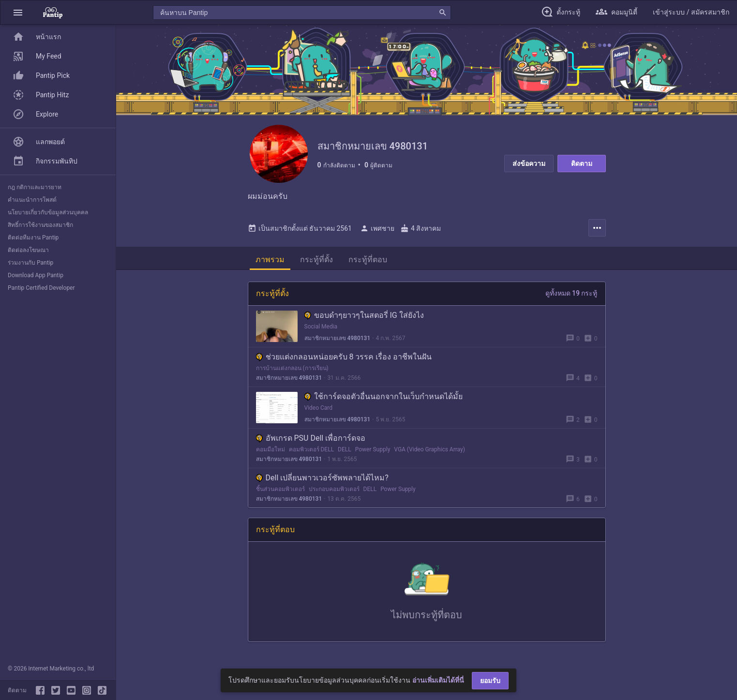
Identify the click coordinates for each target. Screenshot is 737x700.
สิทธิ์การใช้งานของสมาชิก (40, 225)
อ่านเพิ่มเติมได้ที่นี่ (438, 680)
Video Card (319, 408)
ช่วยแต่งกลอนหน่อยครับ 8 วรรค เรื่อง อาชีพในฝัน (344, 357)
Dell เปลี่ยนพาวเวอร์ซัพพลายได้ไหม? (322, 478)
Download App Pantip (36, 275)
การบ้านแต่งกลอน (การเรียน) (292, 368)
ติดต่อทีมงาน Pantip (33, 238)
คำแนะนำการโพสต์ (32, 200)
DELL (345, 449)
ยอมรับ (490, 681)
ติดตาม (582, 164)
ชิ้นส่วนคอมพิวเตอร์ (280, 489)
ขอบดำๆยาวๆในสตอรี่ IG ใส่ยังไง (364, 315)
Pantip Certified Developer (41, 288)
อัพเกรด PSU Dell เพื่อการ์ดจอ (311, 438)
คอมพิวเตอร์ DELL (312, 449)
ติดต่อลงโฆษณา (28, 250)
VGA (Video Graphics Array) (429, 449)
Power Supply (373, 449)
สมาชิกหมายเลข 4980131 (338, 338)
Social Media (321, 327)
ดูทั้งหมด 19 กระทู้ (572, 293)
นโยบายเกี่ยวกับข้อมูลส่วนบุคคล (48, 212)
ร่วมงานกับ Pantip (30, 263)
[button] (18, 12)
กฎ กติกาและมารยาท (35, 187)
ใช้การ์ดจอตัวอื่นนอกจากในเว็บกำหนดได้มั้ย (384, 396)
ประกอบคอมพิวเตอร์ (334, 489)
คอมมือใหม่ (271, 449)
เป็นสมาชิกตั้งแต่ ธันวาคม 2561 (300, 228)
